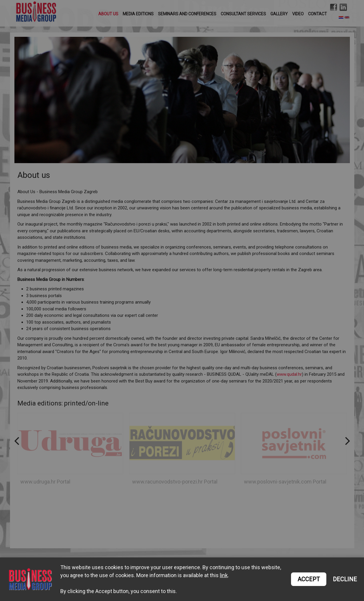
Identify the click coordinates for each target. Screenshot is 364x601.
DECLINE (345, 579)
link (224, 575)
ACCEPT (309, 579)
